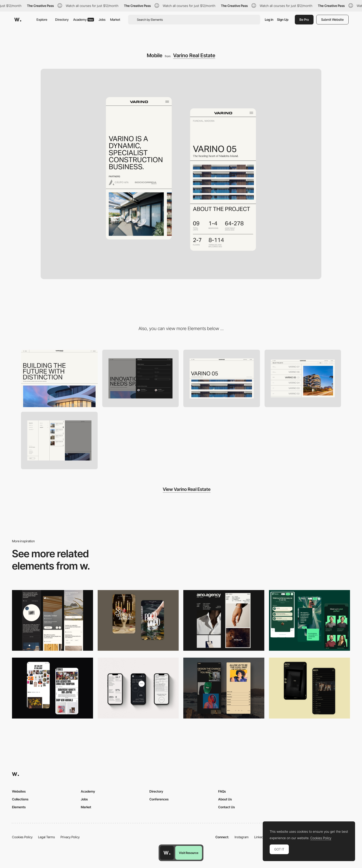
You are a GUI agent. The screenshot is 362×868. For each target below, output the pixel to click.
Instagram (242, 837)
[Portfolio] (303, 378)
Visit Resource (189, 853)
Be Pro (304, 19)
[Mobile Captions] (309, 620)
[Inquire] (141, 378)
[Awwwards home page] (167, 853)
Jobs (102, 19)
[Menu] (59, 440)
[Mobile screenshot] (224, 688)
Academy (84, 19)
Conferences (159, 799)
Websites (19, 791)
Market (115, 19)
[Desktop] (59, 378)
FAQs (222, 791)
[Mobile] (53, 620)
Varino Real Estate (194, 55)
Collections (20, 799)
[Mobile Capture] (138, 620)
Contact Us (226, 807)
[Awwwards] (18, 20)
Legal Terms (47, 837)
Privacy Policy (70, 837)
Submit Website (332, 19)
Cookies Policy (22, 837)
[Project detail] (222, 378)
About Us (225, 799)
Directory (62, 19)
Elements (19, 807)
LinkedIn (260, 837)
